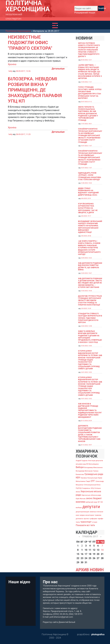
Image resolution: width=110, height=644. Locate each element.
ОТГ (93, 481)
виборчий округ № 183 (94, 502)
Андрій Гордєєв (82, 461)
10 (86, 550)
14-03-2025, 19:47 (86, 273)
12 (94, 550)
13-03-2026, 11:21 (86, 82)
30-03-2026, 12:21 (86, 60)
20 (98, 554)
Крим (100, 478)
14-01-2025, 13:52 (86, 372)
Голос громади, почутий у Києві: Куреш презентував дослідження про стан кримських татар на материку (90, 93)
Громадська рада (94, 474)
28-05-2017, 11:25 (23, 134)
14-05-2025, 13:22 (86, 258)
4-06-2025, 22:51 (86, 198)
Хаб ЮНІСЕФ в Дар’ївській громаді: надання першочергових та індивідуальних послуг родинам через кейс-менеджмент (90, 410)
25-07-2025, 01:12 (86, 102)
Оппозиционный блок (92, 485)
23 (82, 558)
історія (95, 522)
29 (78, 562)
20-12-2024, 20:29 (86, 421)
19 (94, 554)
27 (98, 558)
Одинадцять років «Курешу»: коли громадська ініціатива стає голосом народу (90, 176)
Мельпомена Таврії (83, 481)
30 (82, 562)
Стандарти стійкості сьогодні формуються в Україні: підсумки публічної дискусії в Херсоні (90, 318)
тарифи (100, 519)
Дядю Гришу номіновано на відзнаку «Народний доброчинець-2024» (88, 192)
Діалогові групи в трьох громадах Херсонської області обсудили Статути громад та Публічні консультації (90, 300)
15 (78, 554)
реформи (94, 519)
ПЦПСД (79, 488)
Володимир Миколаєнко (93, 468)
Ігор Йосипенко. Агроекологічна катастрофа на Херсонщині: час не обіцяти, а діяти (88, 208)
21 (102, 554)
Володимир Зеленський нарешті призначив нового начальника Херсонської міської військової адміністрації (90, 227)
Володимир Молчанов (84, 471)
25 (90, 558)
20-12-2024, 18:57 (86, 445)
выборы (79, 508)
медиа (82, 515)
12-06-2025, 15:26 (86, 183)
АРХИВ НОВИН (90, 570)
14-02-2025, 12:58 (86, 326)
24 (86, 558)
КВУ (78, 478)
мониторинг (90, 515)
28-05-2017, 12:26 (23, 71)
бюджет (97, 498)
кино (78, 515)
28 (102, 558)
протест (87, 519)
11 (90, 550)
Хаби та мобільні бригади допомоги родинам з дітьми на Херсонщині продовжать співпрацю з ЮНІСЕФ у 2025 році (90, 337)
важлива (80, 502)
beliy (10, 71)
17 (86, 554)
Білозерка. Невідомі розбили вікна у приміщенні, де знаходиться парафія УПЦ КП (35, 90)
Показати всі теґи (85, 525)
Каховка (84, 478)
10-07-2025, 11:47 (86, 146)
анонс (89, 498)
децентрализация (82, 512)
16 (82, 554)
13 (98, 550)
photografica (98, 634)
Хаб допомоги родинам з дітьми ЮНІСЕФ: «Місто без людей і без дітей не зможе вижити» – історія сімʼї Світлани (90, 283)
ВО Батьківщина (92, 464)
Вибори (80, 467)
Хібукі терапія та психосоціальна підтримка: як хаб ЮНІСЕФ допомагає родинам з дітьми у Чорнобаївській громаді (88, 114)
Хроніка (12, 64)
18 (90, 554)
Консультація (93, 478)
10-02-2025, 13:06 (86, 346)
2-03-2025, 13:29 (86, 308)
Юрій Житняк (81, 499)
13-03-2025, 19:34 (86, 291)
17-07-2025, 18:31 (86, 124)
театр (78, 522)
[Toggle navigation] (55, 25)
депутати (91, 507)
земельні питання (96, 512)
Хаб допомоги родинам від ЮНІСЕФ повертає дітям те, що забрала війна (90, 266)
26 (94, 558)
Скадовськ (86, 488)
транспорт (86, 522)
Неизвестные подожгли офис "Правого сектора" (30, 43)
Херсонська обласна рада (91, 495)
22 (78, 558)
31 (86, 562)
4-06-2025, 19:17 (86, 216)
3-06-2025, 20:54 (86, 236)
